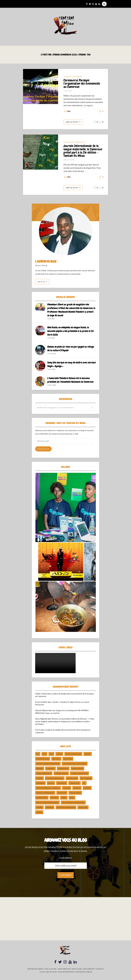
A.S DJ (38, 731)
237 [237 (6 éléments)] (38, 755)
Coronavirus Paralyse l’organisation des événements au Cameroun (82, 84)
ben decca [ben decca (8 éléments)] (56, 760)
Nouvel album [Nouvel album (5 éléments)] (75, 794)
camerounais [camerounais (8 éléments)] (63, 769)
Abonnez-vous (43, 450)
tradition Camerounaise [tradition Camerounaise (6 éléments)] (66, 808)
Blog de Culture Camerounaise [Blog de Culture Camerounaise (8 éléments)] (48, 765)
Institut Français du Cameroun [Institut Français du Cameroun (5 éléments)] (48, 789)
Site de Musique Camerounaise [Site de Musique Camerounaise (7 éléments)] (73, 803)
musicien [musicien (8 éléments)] (77, 789)
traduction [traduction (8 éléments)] (83, 808)
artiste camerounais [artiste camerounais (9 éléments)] (73, 755)
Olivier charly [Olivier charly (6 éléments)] (42, 799)
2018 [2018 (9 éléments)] (44, 755)
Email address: (66, 858)
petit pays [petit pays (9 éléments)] (54, 799)
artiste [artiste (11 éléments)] (59, 755)
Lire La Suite (72, 122)
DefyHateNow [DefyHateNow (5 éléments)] (86, 779)
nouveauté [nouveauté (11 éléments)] (62, 794)
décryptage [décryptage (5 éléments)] (62, 784)
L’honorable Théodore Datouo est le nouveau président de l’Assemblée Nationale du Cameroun (70, 381)
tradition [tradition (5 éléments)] (50, 808)
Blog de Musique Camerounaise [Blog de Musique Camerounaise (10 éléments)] (75, 765)
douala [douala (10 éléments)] (51, 784)
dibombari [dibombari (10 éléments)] (40, 784)
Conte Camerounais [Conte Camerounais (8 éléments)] (44, 774)
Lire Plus (41, 283)
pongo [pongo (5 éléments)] (64, 799)
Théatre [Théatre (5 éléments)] (39, 808)
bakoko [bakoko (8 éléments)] (88, 755)
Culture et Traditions (74, 143)
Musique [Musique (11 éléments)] (87, 789)
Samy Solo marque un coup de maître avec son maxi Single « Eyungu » (71, 365)
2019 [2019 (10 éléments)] (51, 755)
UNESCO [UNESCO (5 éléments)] (39, 813)
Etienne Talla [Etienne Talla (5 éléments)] (75, 784)
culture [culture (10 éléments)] (39, 779)
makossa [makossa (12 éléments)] (67, 789)
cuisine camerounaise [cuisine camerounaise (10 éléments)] (79, 774)
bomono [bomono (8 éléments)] (40, 769)
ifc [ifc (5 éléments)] (84, 784)
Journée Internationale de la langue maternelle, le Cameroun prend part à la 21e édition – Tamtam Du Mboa (82, 151)
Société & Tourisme (73, 77)
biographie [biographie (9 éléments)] (68, 760)
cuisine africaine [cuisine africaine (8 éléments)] (61, 774)
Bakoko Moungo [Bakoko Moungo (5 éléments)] (43, 760)
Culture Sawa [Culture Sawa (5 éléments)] (72, 779)
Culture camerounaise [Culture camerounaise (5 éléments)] (55, 779)
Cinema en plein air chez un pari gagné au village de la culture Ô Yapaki (71, 349)
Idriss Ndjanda (41, 720)
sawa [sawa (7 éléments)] (72, 799)
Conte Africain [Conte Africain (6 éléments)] (77, 769)
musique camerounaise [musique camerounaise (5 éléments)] (45, 794)
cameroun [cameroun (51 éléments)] (50, 769)
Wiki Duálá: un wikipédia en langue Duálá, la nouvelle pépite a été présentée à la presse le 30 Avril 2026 (70, 332)
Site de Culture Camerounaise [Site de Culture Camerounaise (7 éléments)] (47, 803)
